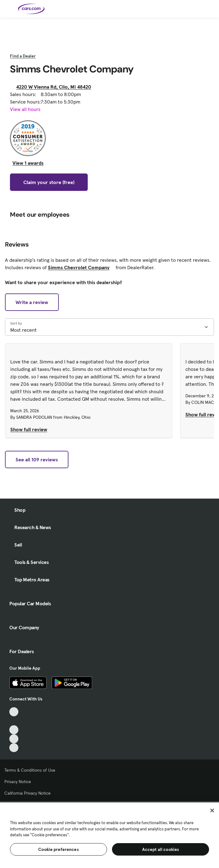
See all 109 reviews (37, 459)
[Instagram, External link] (14, 739)
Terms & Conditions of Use (30, 770)
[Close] (212, 810)
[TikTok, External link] (14, 712)
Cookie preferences (58, 849)
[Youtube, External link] (14, 730)
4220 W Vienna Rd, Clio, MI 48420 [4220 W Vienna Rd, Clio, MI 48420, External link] (56, 87)
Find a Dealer (23, 56)
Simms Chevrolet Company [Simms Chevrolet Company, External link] (81, 267)
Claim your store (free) (49, 182)
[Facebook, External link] (14, 721)
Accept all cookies (161, 849)
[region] (109, 835)
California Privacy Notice (28, 793)
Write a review (32, 302)
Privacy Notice (18, 782)
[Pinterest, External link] (14, 748)
